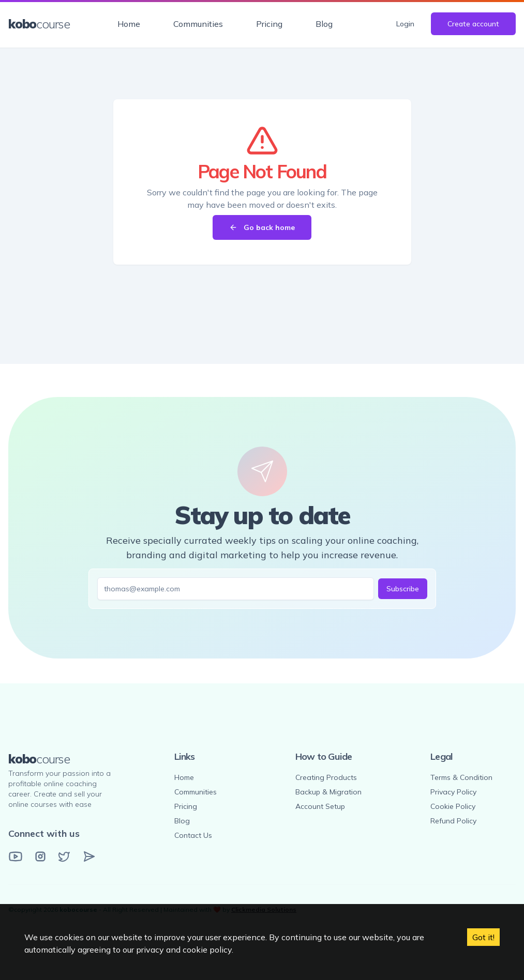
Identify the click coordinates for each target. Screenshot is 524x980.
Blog (324, 24)
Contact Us (193, 835)
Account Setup (320, 806)
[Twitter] (64, 856)
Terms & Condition (461, 777)
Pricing (269, 24)
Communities (198, 24)
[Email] (89, 856)
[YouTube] (16, 856)
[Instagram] (40, 856)
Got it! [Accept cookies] (483, 937)
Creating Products (326, 777)
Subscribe (403, 589)
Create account (473, 24)
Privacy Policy (453, 792)
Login (405, 24)
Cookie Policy (453, 806)
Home (129, 24)
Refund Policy (453, 821)
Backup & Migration (328, 792)
